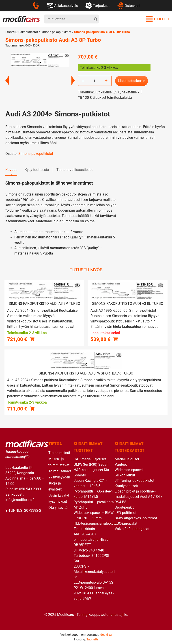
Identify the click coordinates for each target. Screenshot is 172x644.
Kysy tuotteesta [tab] (37, 170)
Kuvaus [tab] (11, 170)
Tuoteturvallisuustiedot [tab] (75, 170)
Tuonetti (92, 639)
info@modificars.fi (20, 500)
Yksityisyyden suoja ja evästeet (59, 483)
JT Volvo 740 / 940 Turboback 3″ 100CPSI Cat (91, 556)
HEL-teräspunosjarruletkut (94, 523)
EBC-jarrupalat (126, 523)
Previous (7, 80)
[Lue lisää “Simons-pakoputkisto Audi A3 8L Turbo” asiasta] (115, 339)
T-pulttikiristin (84, 529)
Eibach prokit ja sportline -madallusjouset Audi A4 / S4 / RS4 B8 (139, 497)
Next (73, 80)
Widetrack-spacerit (129, 470)
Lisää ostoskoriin (132, 81)
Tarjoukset (97, 6)
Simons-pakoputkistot (56, 32)
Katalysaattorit (126, 486)
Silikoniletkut (125, 475)
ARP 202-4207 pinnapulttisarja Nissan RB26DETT (92, 540)
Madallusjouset (127, 459)
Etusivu (11, 32)
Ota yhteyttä (58, 508)
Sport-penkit (124, 507)
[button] (32, 339)
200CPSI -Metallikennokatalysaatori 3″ (94, 572)
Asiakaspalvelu (62, 6)
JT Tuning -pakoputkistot (134, 481)
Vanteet (121, 464)
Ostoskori (128, 6)
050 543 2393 (30, 489)
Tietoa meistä (59, 453)
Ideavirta (106, 635)
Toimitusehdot (60, 471)
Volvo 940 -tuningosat (132, 529)
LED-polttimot (126, 513)
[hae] (96, 19)
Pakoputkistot (28, 32)
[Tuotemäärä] (94, 81)
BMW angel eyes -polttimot (136, 518)
